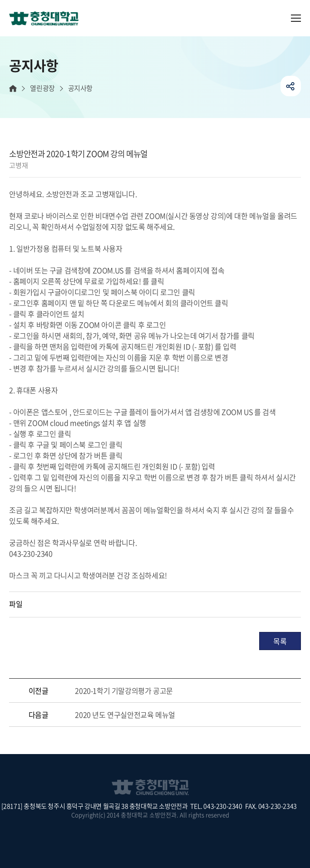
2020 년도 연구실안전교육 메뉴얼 (125, 715)
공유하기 (291, 86)
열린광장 (42, 88)
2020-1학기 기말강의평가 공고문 (124, 690)
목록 (280, 641)
